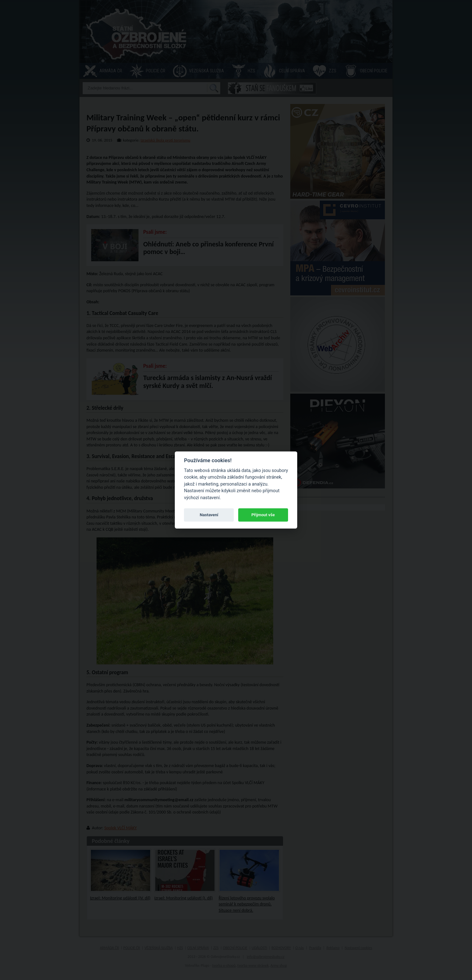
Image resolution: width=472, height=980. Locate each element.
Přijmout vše (263, 515)
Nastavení (209, 515)
